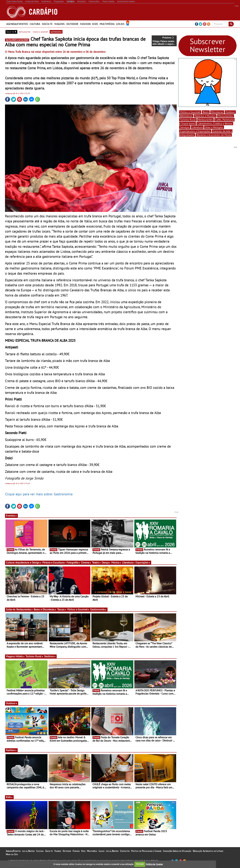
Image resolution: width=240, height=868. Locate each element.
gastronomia (56, 32)
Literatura (128, 562)
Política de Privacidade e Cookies (146, 851)
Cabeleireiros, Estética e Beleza (215, 124)
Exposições (143, 562)
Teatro (96, 562)
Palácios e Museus (205, 116)
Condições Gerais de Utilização (177, 851)
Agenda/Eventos (17, 24)
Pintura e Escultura (54, 562)
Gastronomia (98, 609)
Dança (106, 562)
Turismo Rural (34, 656)
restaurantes (25, 32)
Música (116, 562)
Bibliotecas (186, 116)
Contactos (125, 851)
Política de (154, 864)
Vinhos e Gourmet (78, 609)
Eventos (11, 516)
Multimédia (107, 24)
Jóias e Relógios (214, 127)
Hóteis (20, 656)
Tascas (62, 609)
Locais (120, 24)
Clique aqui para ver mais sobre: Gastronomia (39, 494)
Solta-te (47, 24)
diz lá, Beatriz (28, 851)
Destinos (50, 656)
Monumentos (226, 116)
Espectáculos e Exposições (195, 131)
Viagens (59, 24)
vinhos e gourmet (40, 32)
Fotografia (73, 562)
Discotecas (217, 112)
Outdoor (72, 24)
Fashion (85, 24)
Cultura (35, 24)
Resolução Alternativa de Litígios (208, 851)
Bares (206, 112)
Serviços (185, 127)
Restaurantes (25, 609)
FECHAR (140, 864)
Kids (95, 24)
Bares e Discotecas (45, 609)
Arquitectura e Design (28, 562)
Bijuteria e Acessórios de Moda (214, 135)
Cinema (86, 562)
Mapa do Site (12, 854)
